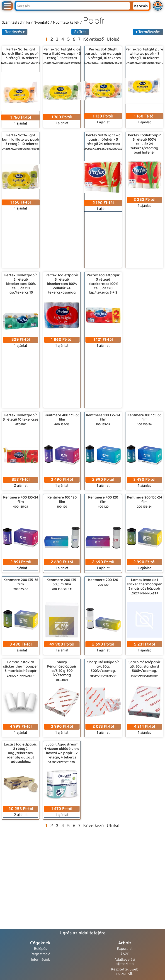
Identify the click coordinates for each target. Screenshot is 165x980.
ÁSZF (125, 954)
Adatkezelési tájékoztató (125, 962)
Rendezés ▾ (15, 32)
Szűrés (80, 32)
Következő (93, 40)
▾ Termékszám (148, 32)
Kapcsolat (125, 949)
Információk (40, 960)
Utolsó (113, 40)
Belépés (40, 949)
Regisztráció (40, 954)
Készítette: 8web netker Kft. (125, 972)
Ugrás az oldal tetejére (83, 933)
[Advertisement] (62, 200)
